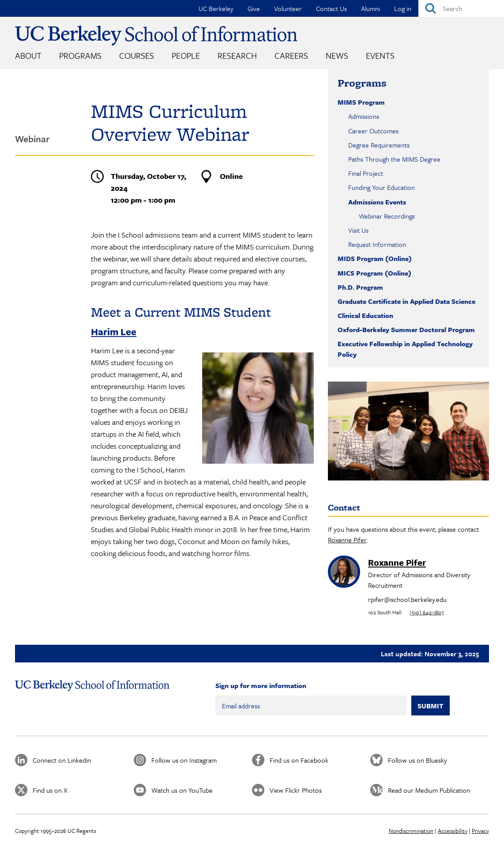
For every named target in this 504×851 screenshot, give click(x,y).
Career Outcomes (373, 131)
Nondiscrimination (411, 831)
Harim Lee (114, 331)
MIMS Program (361, 102)
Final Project (366, 173)
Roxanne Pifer (347, 540)
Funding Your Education (382, 187)
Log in (403, 8)
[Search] (461, 8)
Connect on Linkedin (62, 760)
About (28, 55)
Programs (80, 55)
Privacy (480, 831)
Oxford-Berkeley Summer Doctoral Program (406, 329)
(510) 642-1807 (427, 612)
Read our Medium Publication (429, 790)
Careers (291, 55)
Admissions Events (377, 202)
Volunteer (288, 8)
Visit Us (358, 230)
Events (380, 55)
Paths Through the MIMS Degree (394, 159)
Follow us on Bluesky (417, 760)
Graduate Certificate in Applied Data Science (406, 301)
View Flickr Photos (296, 790)
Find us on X (50, 790)
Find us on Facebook (299, 760)
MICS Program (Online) (374, 273)
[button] (258, 461)
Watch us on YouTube (182, 790)
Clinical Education (365, 315)
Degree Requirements (379, 145)
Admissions (364, 116)
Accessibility (453, 831)
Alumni (370, 8)
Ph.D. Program (360, 287)
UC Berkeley (216, 8)
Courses (137, 55)
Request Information (377, 244)
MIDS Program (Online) (375, 258)
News (337, 55)
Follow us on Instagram (184, 760)
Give (254, 8)
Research (237, 55)
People (186, 55)
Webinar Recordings (387, 216)
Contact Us (331, 8)
